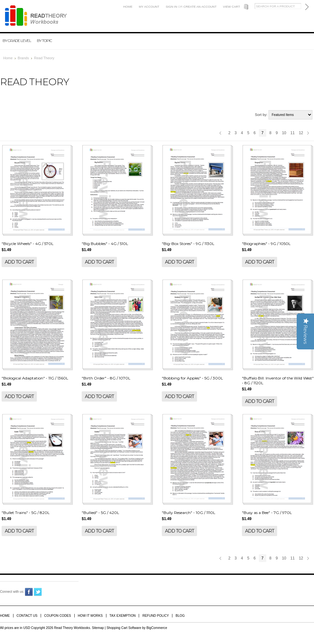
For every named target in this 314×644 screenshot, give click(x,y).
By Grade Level (17, 41)
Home (128, 7)
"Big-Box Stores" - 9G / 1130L (188, 244)
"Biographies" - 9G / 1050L (266, 244)
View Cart (231, 7)
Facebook (29, 592)
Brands (23, 58)
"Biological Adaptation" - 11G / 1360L (35, 378)
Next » (309, 134)
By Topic (44, 41)
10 (284, 133)
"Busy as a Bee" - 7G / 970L (267, 513)
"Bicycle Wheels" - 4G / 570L (28, 244)
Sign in (171, 7)
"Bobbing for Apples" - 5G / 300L (192, 378)
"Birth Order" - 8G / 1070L (106, 378)
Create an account (200, 7)
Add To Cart (19, 262)
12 (301, 133)
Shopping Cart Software (124, 628)
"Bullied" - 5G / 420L (100, 513)
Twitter (38, 592)
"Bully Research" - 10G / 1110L (189, 513)
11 (292, 133)
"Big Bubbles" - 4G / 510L (105, 244)
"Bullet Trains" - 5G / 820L (26, 513)
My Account (149, 7)
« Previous (221, 134)
